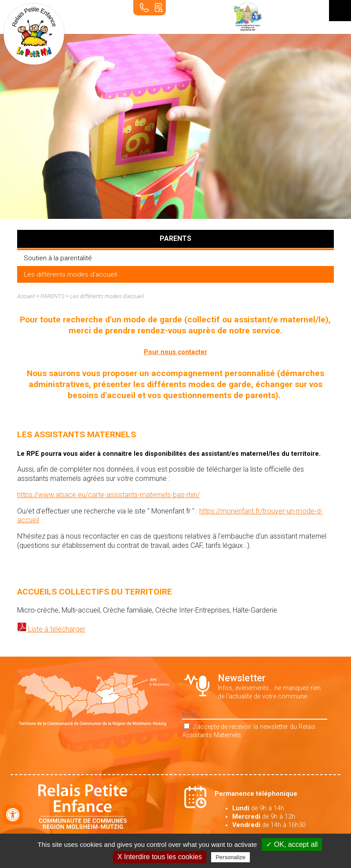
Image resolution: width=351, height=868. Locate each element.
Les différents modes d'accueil (70, 274)
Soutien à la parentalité (58, 258)
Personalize (230, 857)
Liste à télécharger (56, 629)
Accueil (26, 296)
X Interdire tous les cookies (160, 857)
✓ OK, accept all (292, 844)
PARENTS (52, 296)
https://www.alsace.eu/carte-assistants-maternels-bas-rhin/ (108, 495)
